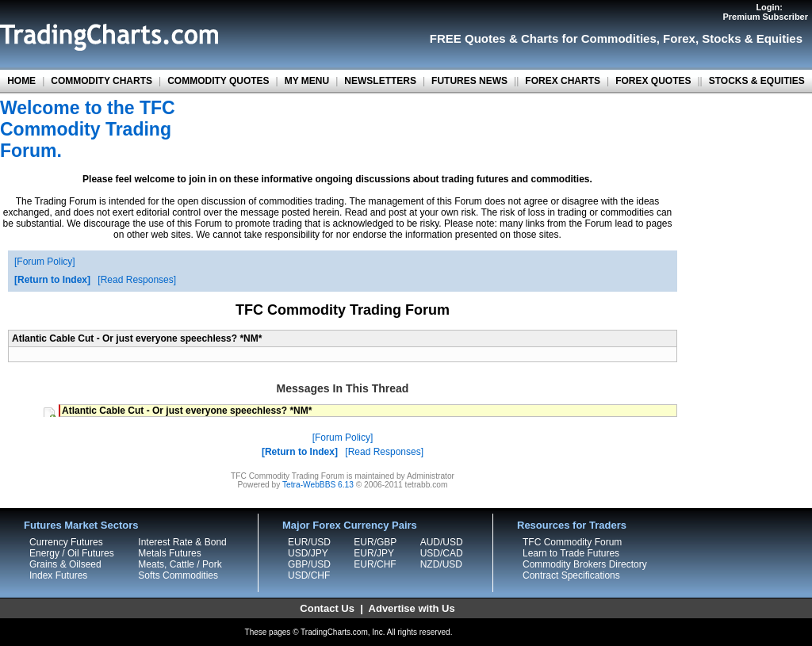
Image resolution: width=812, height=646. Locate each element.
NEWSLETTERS (380, 81)
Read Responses (137, 280)
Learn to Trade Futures (571, 553)
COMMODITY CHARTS (101, 81)
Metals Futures (169, 553)
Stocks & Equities (752, 38)
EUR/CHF (375, 564)
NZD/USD (441, 564)
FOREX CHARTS (563, 81)
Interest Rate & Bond (182, 542)
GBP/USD (309, 564)
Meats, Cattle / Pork (180, 564)
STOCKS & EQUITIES (757, 81)
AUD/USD (442, 542)
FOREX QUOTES (653, 81)
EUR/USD (309, 542)
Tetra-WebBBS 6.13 (318, 485)
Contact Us (327, 608)
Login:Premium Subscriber (765, 12)
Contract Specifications (571, 575)
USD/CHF (309, 575)
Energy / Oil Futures (72, 553)
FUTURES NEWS (469, 81)
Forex (679, 38)
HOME (21, 81)
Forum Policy (44, 262)
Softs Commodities (178, 575)
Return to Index (52, 280)
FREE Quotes (468, 38)
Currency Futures (66, 542)
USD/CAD (442, 553)
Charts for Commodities (589, 38)
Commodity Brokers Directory (585, 564)
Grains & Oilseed (65, 564)
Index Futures (58, 575)
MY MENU (307, 81)
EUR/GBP (375, 542)
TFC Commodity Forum (572, 542)
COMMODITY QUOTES (218, 81)
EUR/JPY (374, 553)
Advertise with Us (412, 608)
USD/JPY (308, 553)
